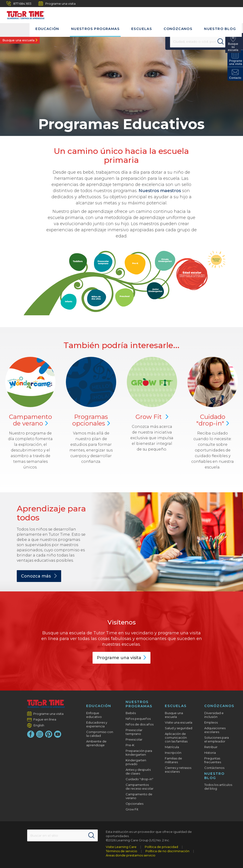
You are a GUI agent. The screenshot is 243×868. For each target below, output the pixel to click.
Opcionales (134, 804)
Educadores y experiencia (97, 724)
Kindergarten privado (136, 762)
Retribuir (211, 747)
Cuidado (213, 420)
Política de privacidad (161, 847)
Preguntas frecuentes (213, 760)
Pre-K (130, 745)
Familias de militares (173, 760)
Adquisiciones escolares (215, 730)
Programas (91, 420)
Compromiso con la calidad (100, 734)
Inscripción (173, 753)
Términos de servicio (121, 851)
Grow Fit (152, 417)
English (39, 725)
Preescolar (134, 739)
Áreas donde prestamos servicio (131, 855)
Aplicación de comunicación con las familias (176, 737)
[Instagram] (40, 734)
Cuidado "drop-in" (139, 779)
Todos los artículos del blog (218, 787)
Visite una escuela (179, 722)
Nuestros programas (95, 29)
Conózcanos (178, 29)
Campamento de (30, 420)
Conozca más (39, 576)
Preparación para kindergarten (139, 753)
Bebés (131, 713)
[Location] (195, 42)
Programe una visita (57, 4)
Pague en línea (45, 719)
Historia (210, 753)
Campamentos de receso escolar (140, 787)
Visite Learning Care (121, 847)
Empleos (211, 722)
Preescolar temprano (134, 732)
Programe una (121, 658)
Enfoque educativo (94, 715)
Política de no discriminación (167, 851)
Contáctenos (214, 768)
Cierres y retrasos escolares (178, 770)
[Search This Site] (62, 835)
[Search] (223, 42)
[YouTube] (58, 734)
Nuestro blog (220, 29)
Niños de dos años (140, 724)
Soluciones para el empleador (217, 739)
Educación (47, 29)
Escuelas (142, 29)
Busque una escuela (18, 40)
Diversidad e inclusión (214, 715)
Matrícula (172, 747)
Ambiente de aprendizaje (96, 743)
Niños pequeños (138, 719)
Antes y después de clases (138, 771)
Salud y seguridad (179, 728)
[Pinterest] (49, 734)
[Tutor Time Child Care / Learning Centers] (23, 14)
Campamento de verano (139, 796)
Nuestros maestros (160, 191)
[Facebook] (31, 734)
